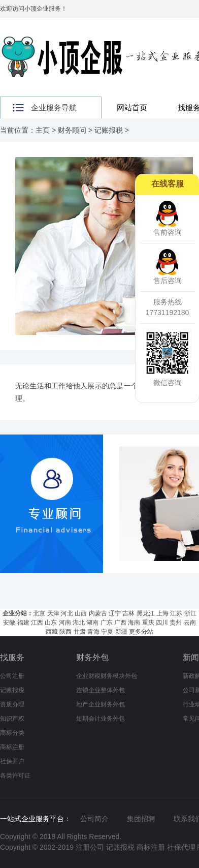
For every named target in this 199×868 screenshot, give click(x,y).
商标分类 (12, 733)
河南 (65, 623)
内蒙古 (98, 613)
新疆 (121, 632)
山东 (51, 623)
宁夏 (107, 632)
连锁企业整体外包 (101, 690)
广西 (120, 623)
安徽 (9, 623)
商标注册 (12, 747)
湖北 (79, 623)
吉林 (128, 613)
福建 (23, 623)
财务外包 (92, 657)
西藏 (52, 632)
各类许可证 (15, 776)
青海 (93, 632)
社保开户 (12, 761)
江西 (37, 623)
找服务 (12, 657)
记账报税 (109, 130)
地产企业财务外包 (101, 704)
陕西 (65, 632)
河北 (67, 613)
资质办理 (12, 704)
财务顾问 (72, 130)
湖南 (92, 623)
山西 (81, 613)
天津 (53, 613)
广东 (107, 623)
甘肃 (80, 632)
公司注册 (12, 676)
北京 (39, 613)
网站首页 (132, 107)
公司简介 (94, 819)
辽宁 (115, 613)
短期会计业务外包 (101, 719)
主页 (43, 130)
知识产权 (12, 719)
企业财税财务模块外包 (107, 676)
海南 (134, 623)
